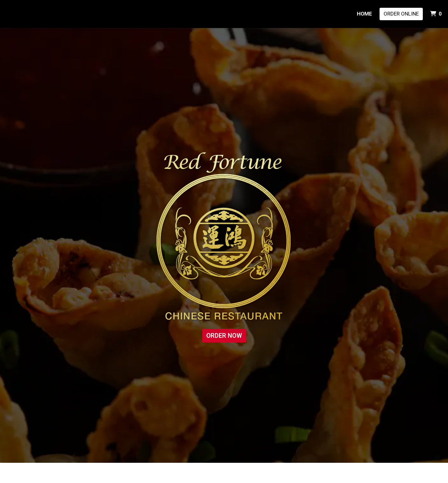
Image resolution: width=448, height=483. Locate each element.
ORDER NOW (224, 336)
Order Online (401, 14)
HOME (364, 14)
